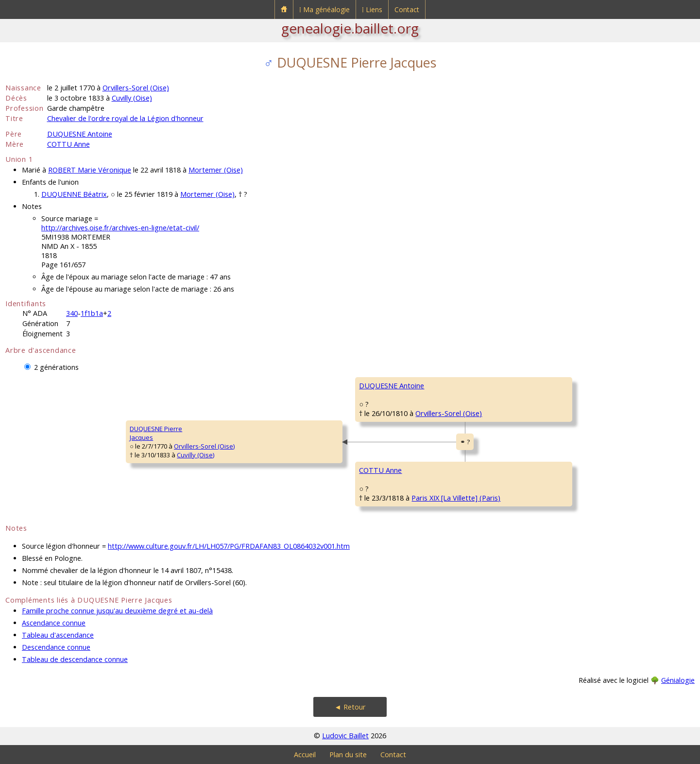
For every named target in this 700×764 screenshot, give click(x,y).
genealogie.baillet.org (350, 28)
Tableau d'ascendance (58, 635)
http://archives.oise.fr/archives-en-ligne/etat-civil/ (120, 228)
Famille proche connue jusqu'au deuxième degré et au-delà (117, 611)
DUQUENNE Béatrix (74, 194)
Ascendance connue (54, 623)
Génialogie (678, 680)
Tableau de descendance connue (75, 659)
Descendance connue (56, 647)
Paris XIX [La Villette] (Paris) (456, 498)
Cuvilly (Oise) (132, 98)
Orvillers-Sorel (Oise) (136, 88)
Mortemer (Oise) (216, 170)
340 (72, 313)
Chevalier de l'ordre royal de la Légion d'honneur (125, 118)
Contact (407, 9)
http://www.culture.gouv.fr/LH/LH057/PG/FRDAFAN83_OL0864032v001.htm (229, 546)
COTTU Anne (68, 144)
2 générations (56, 367)
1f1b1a (92, 313)
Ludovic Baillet (345, 736)
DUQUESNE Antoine (80, 134)
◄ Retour (350, 707)
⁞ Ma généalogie (324, 9)
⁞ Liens (372, 9)
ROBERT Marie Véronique (90, 170)
